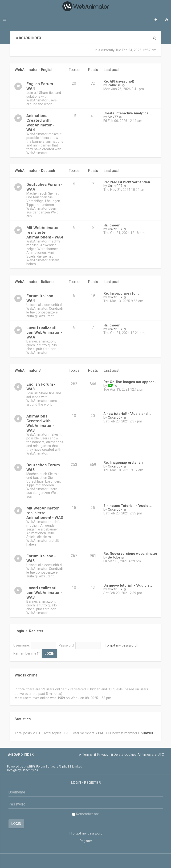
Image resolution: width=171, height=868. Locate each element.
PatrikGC (114, 85)
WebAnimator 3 (28, 371)
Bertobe (114, 557)
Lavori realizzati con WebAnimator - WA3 (44, 593)
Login (19, 631)
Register (36, 631)
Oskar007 (115, 186)
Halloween (112, 225)
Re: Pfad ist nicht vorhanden (127, 182)
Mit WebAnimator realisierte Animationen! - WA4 (45, 232)
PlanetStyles (30, 770)
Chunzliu (146, 733)
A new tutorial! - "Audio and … (127, 414)
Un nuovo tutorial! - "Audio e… (128, 585)
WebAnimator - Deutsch (35, 171)
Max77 (113, 117)
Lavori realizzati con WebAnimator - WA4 (44, 332)
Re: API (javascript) (119, 81)
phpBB (28, 766)
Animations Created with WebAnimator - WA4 (40, 123)
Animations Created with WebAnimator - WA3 (40, 423)
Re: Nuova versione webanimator (130, 554)
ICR (111, 386)
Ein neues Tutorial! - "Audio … (128, 506)
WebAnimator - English (34, 70)
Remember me (27, 653)
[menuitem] (166, 20)
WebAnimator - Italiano (34, 282)
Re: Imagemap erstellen (123, 463)
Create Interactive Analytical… (128, 113)
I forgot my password (120, 645)
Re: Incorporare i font (121, 293)
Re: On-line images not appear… (130, 382)
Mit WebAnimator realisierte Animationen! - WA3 (45, 513)
